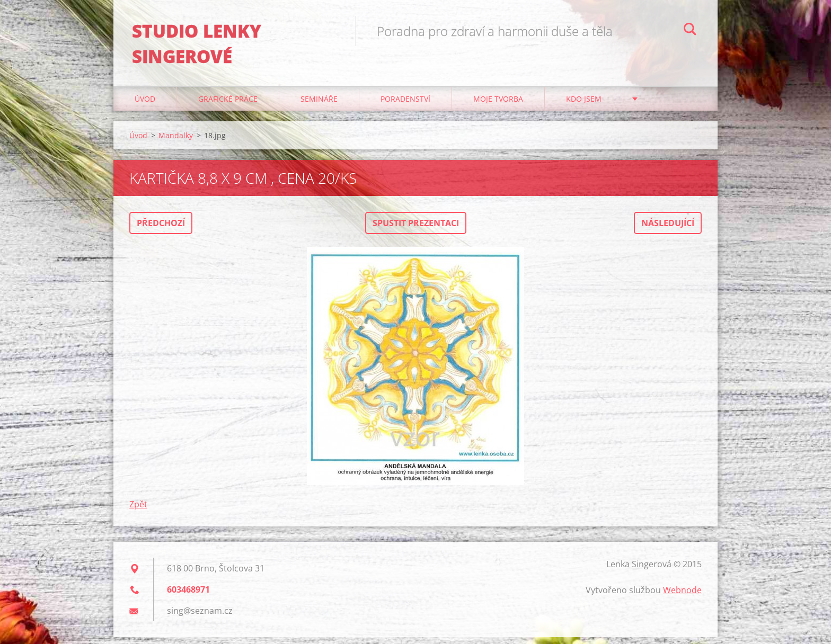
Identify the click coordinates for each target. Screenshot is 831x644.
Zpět (138, 511)
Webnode (682, 597)
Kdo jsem (584, 106)
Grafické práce (228, 106)
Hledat (690, 31)
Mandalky (176, 142)
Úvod (145, 106)
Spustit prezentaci (416, 230)
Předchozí (161, 230)
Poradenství (405, 106)
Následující (668, 230)
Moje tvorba (498, 106)
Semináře (319, 106)
